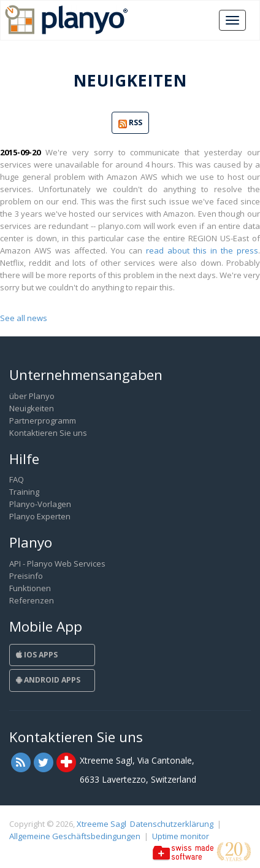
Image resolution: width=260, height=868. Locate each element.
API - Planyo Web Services (57, 564)
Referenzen (32, 600)
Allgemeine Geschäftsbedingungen (75, 836)
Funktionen (30, 588)
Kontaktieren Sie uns (48, 433)
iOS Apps (37, 655)
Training (24, 492)
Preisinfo (26, 576)
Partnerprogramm (43, 420)
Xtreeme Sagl (101, 824)
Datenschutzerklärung (172, 824)
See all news (24, 318)
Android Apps (48, 680)
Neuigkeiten (32, 408)
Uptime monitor (181, 836)
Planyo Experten (40, 516)
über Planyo (32, 396)
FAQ (17, 479)
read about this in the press (202, 250)
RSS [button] (130, 123)
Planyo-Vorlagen (40, 504)
